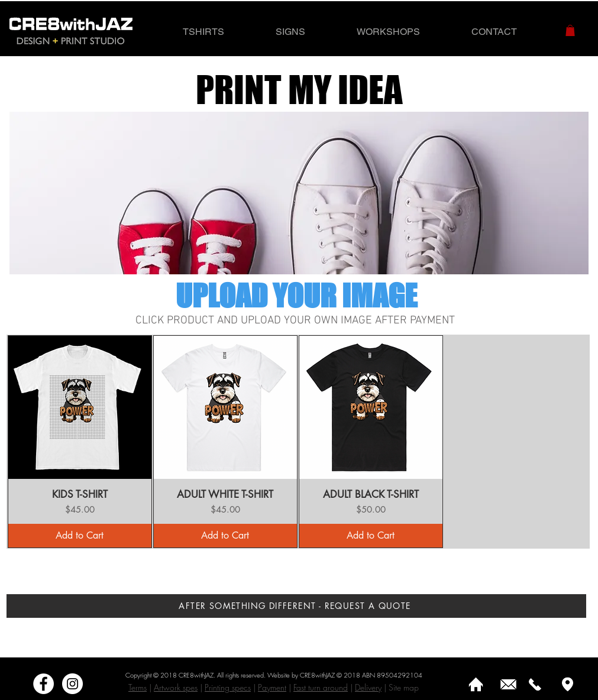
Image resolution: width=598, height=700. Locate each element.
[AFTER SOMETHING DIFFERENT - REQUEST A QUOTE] (296, 606)
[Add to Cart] (80, 536)
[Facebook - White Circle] (43, 684)
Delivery (368, 687)
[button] (570, 30)
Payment (272, 687)
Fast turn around (321, 687)
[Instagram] (72, 684)
